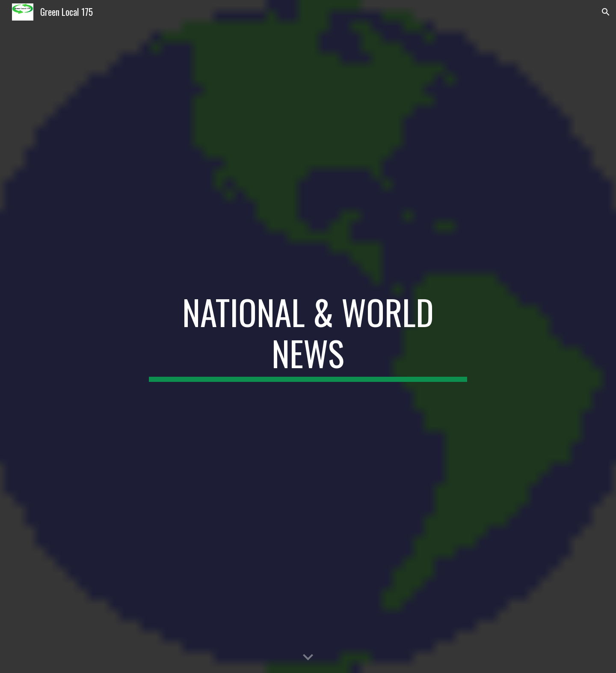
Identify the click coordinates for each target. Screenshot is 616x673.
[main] (308, 336)
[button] (606, 12)
